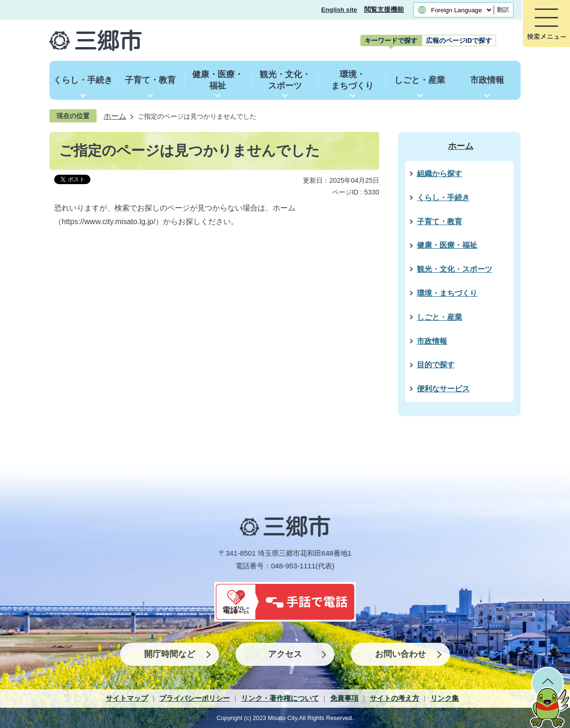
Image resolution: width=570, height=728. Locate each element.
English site (339, 10)
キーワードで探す (391, 40)
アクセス (285, 654)
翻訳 (503, 10)
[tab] (391, 40)
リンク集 (445, 698)
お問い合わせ (400, 654)
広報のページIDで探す (459, 40)
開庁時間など (170, 654)
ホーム (115, 116)
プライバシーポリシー (195, 698)
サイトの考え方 (395, 698)
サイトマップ (127, 698)
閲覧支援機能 (384, 10)
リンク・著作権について (280, 698)
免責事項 (344, 698)
